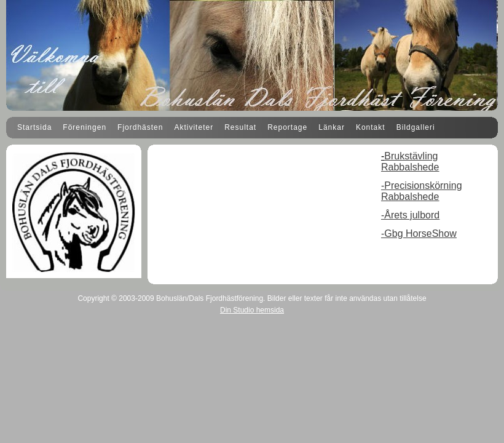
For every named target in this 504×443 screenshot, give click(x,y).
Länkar (332, 127)
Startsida (34, 127)
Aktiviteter (194, 127)
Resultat (240, 127)
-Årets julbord (410, 215)
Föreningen (85, 127)
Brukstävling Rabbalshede (410, 162)
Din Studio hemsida (252, 310)
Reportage (287, 127)
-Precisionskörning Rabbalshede (422, 191)
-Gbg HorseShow (419, 233)
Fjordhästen (140, 127)
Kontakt (371, 127)
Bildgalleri (416, 127)
